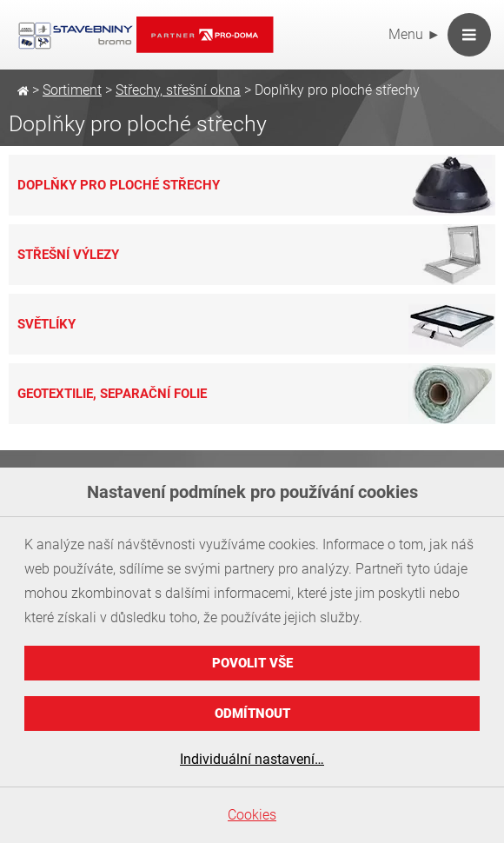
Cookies (252, 815)
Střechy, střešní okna (178, 90)
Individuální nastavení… (252, 759)
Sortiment (72, 90)
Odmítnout (252, 714)
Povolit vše (252, 663)
